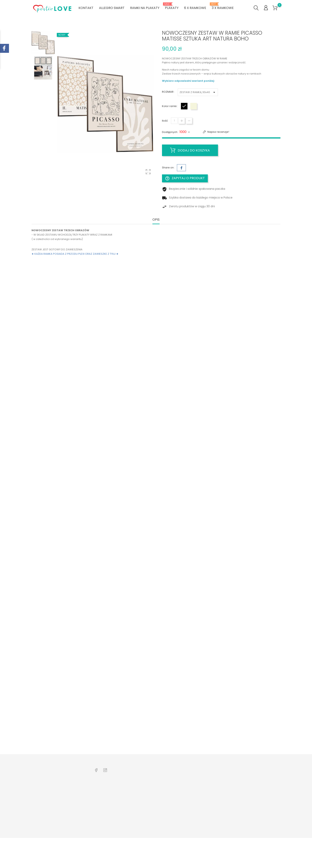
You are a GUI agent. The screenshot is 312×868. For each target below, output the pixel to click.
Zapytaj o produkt (185, 178)
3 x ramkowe (223, 6)
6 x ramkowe (195, 8)
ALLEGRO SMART (112, 8)
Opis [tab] (156, 220)
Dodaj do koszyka (190, 150)
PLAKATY (172, 6)
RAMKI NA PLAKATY (145, 8)
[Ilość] (174, 121)
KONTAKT (86, 8)
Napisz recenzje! (218, 132)
